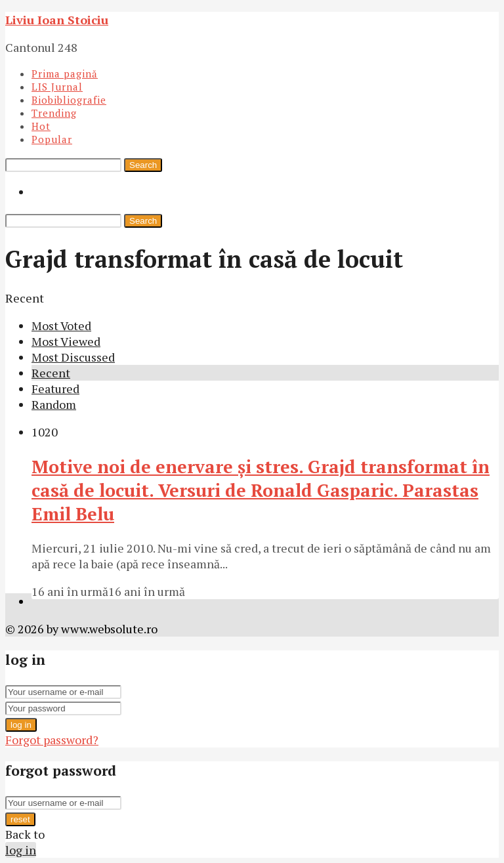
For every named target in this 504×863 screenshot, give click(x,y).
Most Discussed (73, 357)
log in (21, 725)
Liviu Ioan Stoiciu (57, 20)
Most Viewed (66, 341)
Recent (51, 373)
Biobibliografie (69, 100)
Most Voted (61, 326)
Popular (52, 139)
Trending (54, 113)
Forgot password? (52, 740)
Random (54, 404)
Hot (41, 126)
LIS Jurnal (57, 87)
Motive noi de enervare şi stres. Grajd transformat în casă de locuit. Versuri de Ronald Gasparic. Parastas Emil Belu (261, 490)
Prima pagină (65, 74)
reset (20, 819)
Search (143, 165)
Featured (55, 389)
